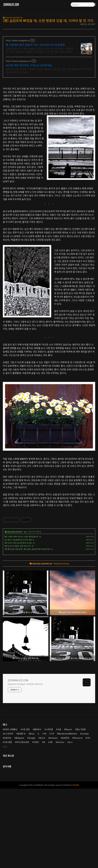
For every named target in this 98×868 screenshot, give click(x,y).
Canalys (85, 773)
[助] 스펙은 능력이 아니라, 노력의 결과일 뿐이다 (21, 576)
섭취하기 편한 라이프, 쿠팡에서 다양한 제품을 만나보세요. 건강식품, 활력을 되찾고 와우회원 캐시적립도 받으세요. (49, 71)
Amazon (54, 778)
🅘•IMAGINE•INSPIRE (13, 571)
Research (78, 778)
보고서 (42, 778)
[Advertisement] (49, 530)
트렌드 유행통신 (11, 769)
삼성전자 (66, 778)
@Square (20, 778)
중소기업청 (81, 769)
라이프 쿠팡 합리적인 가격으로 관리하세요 (29, 65)
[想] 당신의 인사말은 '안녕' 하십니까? (18, 586)
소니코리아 (9, 773)
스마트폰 (49, 769)
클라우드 (38, 769)
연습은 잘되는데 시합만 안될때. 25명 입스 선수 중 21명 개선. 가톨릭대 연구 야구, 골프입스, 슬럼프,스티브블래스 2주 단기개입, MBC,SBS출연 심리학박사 (40, 50)
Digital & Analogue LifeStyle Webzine (25, 724)
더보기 (5, 786)
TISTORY (76, 825)
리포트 (36, 782)
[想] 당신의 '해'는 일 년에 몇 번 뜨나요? (18, 582)
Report (69, 769)
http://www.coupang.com (18, 61)
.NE (51, 782)
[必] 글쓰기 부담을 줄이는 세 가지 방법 (18, 579)
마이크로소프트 (23, 782)
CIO (88, 778)
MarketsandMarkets (68, 773)
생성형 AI (21, 773)
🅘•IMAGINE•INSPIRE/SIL (13, 18)
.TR (52, 773)
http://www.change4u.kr (18, 40)
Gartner (61, 782)
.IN (45, 773)
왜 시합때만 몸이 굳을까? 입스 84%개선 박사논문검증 (35, 45)
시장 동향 (8, 782)
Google (32, 778)
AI (44, 782)
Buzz (32, 773)
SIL (25, 571)
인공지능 (8, 778)
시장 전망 (26, 769)
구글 (59, 769)
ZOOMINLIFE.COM (18, 720)
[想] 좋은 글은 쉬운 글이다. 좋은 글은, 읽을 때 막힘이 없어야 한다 (27, 589)
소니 (71, 782)
